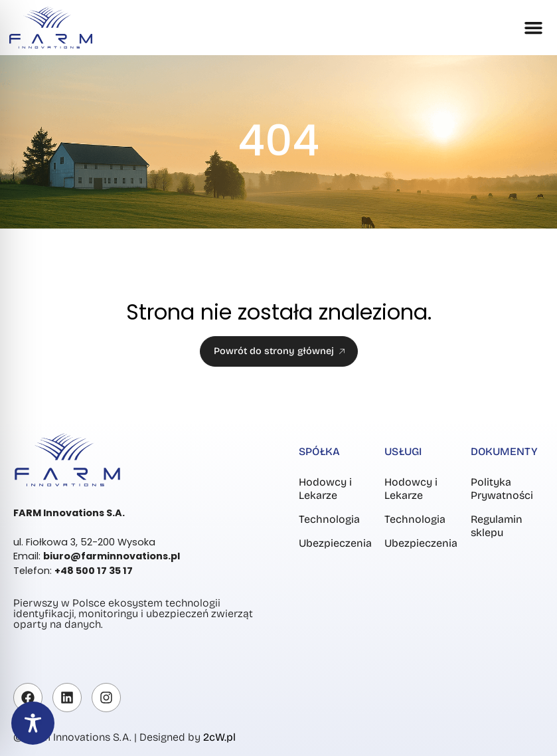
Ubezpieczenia (329, 543)
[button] (533, 28)
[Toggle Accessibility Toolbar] (33, 723)
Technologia (329, 519)
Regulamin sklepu (497, 526)
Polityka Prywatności (501, 489)
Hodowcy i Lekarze (325, 489)
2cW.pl (219, 737)
